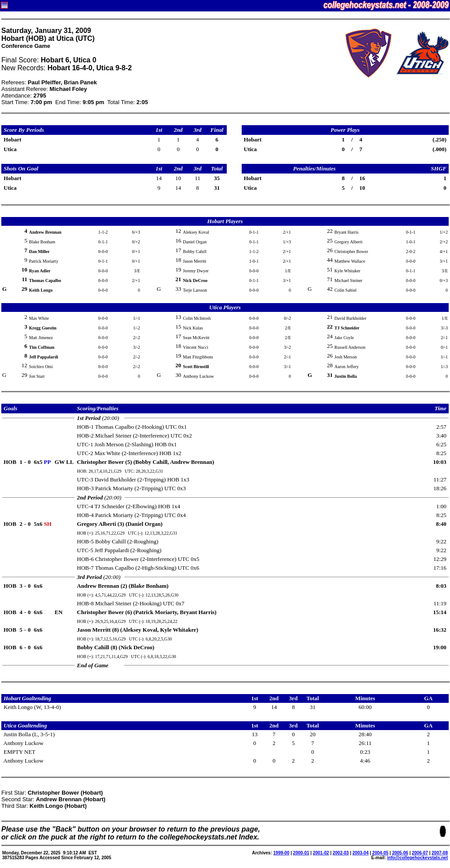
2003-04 (361, 853)
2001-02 (321, 853)
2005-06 (400, 853)
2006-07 (420, 853)
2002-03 (341, 853)
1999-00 (281, 853)
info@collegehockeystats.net (417, 858)
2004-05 (380, 853)
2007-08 (440, 853)
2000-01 (301, 853)
